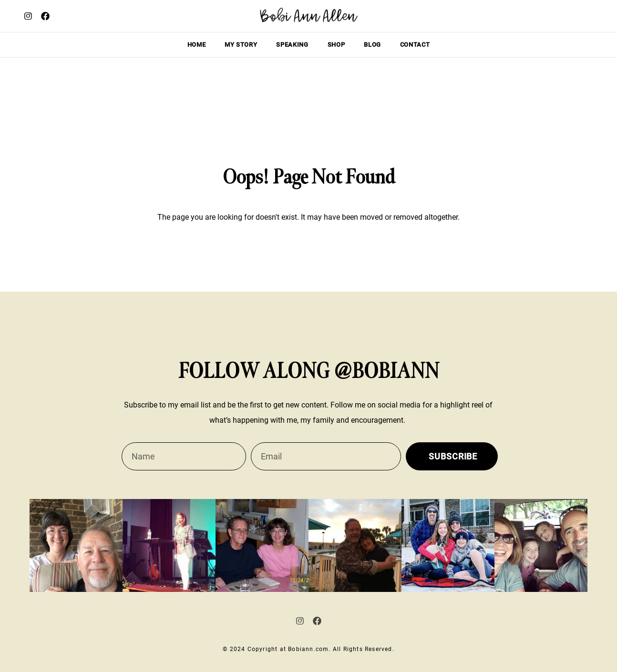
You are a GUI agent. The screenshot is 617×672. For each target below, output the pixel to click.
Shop (336, 45)
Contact (415, 45)
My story (241, 45)
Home (197, 45)
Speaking (292, 45)
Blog (372, 45)
